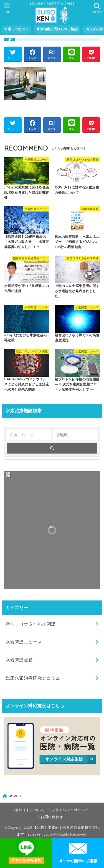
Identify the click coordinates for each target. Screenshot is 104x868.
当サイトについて (30, 810)
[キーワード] (29, 435)
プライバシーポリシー (70, 810)
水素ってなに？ (16, 29)
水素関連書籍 (19, 660)
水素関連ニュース (24, 642)
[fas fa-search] (52, 448)
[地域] (75, 435)
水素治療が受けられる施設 (57, 29)
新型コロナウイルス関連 (31, 624)
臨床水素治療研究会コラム (33, 678)
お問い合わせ (52, 817)
